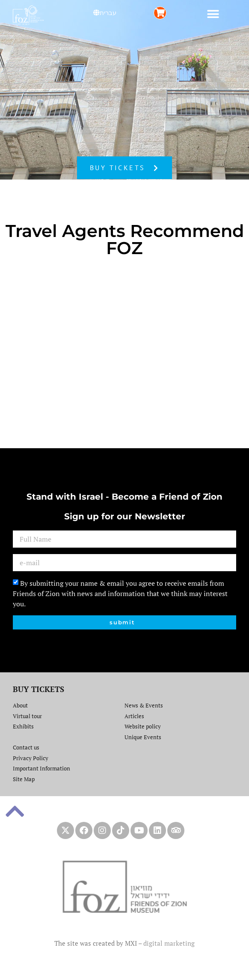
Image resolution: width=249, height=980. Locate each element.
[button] (213, 14)
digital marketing (169, 943)
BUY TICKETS (39, 689)
